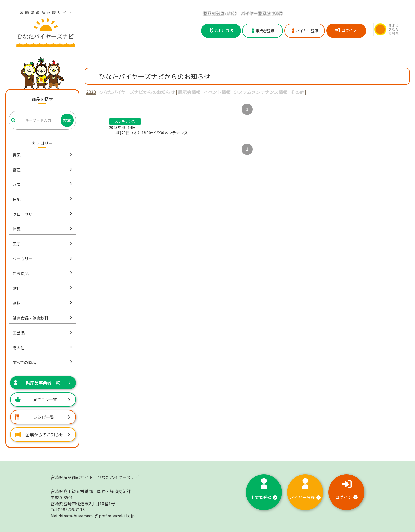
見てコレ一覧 (42, 399)
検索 (67, 120)
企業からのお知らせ (42, 435)
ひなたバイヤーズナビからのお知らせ (137, 92)
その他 (297, 92)
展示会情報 (189, 92)
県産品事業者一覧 (42, 383)
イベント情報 (217, 92)
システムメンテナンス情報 (261, 92)
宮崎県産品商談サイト (95, 477)
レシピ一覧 (42, 417)
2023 (91, 92)
